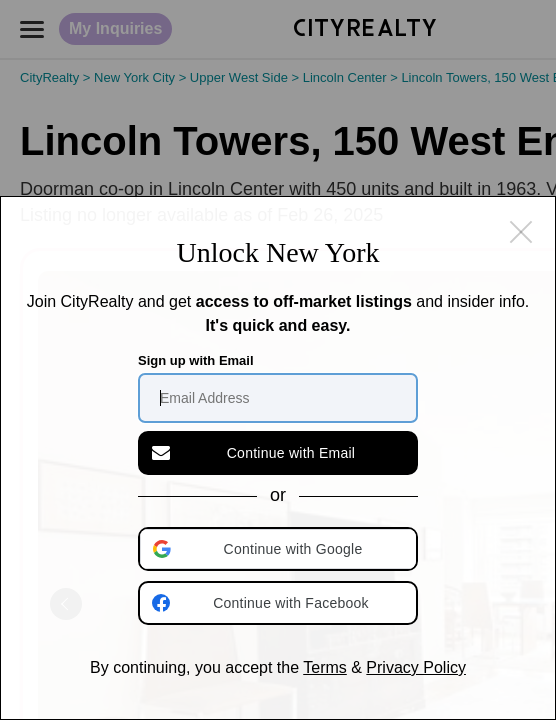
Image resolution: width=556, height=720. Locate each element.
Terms (325, 667)
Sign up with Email (196, 360)
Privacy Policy (416, 667)
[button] (280, 549)
